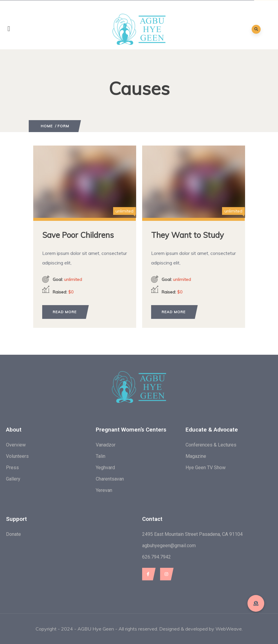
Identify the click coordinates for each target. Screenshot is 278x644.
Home (47, 126)
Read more (65, 312)
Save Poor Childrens (78, 235)
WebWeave (229, 629)
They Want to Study (187, 235)
